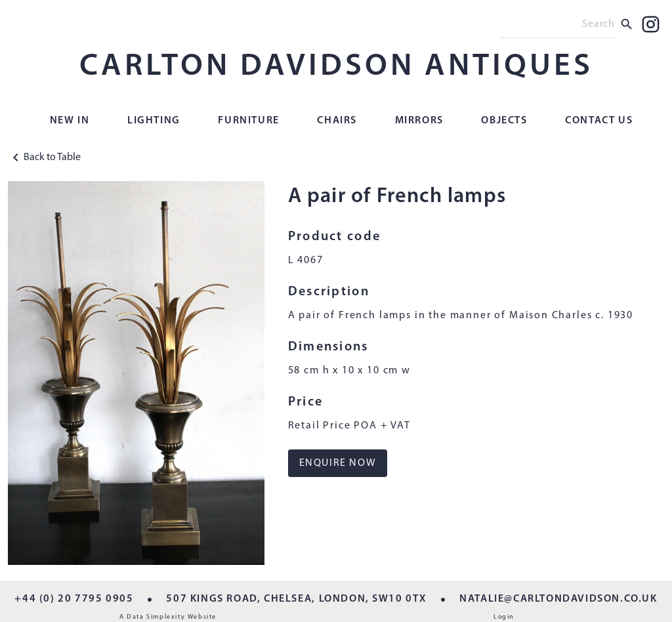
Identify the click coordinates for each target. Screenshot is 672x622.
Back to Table (44, 157)
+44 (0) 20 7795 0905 (74, 599)
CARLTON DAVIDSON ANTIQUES (336, 67)
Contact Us (599, 121)
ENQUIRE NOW (338, 463)
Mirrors (419, 121)
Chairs (337, 121)
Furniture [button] (248, 121)
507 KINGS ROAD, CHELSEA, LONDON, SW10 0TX (296, 599)
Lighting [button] (154, 121)
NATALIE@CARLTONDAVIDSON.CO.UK (558, 599)
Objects (504, 121)
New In (70, 121)
